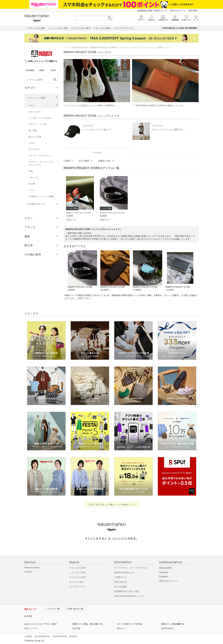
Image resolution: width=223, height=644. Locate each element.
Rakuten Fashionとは (124, 572)
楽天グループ (176, 11)
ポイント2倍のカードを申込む (130, 624)
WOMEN (30, 70)
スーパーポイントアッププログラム (131, 567)
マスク (32, 190)
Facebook (164, 572)
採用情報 (73, 636)
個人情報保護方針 (42, 636)
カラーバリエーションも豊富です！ (168, 130)
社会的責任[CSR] (60, 636)
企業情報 (28, 636)
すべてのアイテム (78, 586)
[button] (82, 270)
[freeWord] (42, 80)
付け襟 (32, 184)
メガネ (32, 143)
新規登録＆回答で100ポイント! (152, 11)
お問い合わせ (120, 581)
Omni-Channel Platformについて (129, 596)
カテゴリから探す (78, 577)
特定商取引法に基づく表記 (127, 591)
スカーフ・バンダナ (38, 124)
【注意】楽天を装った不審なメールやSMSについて (112, 504)
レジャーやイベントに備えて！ (97, 130)
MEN (42, 70)
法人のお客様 (120, 586)
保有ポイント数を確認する (173, 624)
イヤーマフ (34, 178)
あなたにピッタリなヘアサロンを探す (41, 624)
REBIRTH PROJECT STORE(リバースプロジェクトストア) (117, 48)
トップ (67, 48)
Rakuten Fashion (80, 48)
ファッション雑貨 (36, 98)
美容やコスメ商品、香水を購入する (88, 624)
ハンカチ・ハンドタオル (40, 118)
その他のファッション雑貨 (41, 196)
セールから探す (77, 581)
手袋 (31, 171)
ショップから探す (78, 572)
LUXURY (28, 571)
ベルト (32, 105)
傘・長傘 (33, 131)
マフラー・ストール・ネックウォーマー (41, 163)
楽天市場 (193, 11)
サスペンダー (35, 112)
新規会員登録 (165, 567)
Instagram (164, 576)
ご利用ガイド (120, 577)
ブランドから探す (78, 567)
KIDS (53, 70)
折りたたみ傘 (35, 137)
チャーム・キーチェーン (40, 156)
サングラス (34, 149)
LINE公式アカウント (169, 580)
